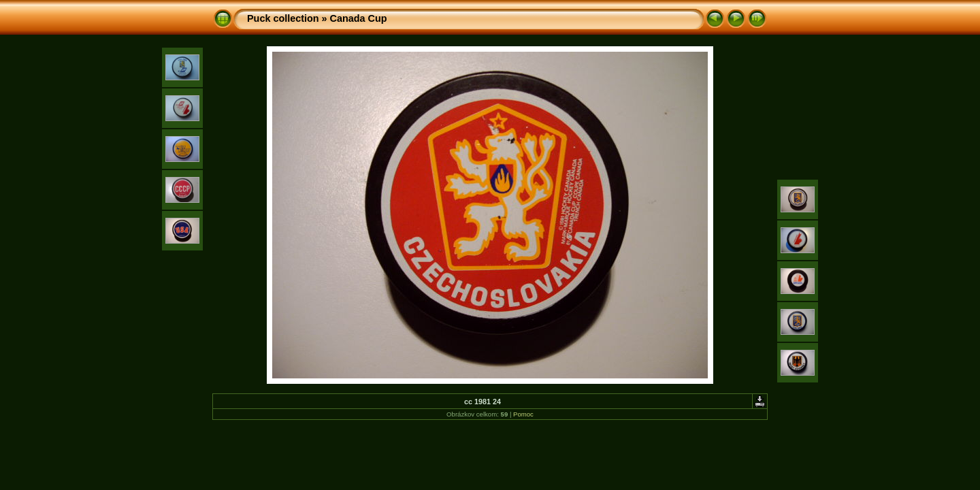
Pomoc (523, 414)
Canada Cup (359, 18)
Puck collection (283, 18)
